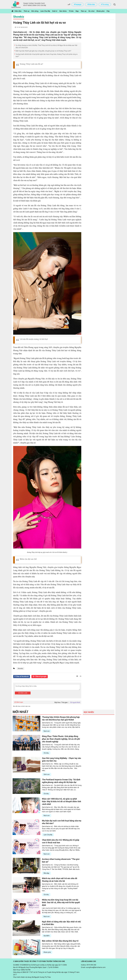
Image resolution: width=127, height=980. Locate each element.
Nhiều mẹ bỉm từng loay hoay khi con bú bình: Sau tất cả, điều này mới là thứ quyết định (61, 902)
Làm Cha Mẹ (45, 11)
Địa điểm (47, 936)
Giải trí (55, 11)
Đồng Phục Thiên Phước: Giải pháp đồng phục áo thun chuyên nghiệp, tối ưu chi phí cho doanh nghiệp (61, 739)
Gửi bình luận (23, 693)
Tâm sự (84, 11)
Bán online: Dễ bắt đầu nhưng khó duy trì (60, 941)
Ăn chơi (91, 11)
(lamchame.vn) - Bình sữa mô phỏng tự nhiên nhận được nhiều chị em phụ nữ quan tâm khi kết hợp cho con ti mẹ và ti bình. (61, 829)
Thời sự (26, 11)
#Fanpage (78, 4)
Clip (108, 11)
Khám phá (100, 11)
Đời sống (35, 11)
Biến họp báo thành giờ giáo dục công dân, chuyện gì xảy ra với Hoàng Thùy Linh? (43, 51)
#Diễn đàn (91, 4)
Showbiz (19, 17)
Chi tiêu (46, 753)
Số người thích (75, 702)
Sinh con (47, 774)
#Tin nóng (105, 4)
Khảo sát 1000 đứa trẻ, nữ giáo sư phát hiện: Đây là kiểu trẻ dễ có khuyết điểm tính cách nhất (62, 801)
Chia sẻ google (41, 676)
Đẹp (77, 11)
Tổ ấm (71, 11)
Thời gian (64, 702)
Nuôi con (47, 731)
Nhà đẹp (46, 873)
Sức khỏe (63, 11)
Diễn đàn (18, 11)
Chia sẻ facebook (22, 676)
